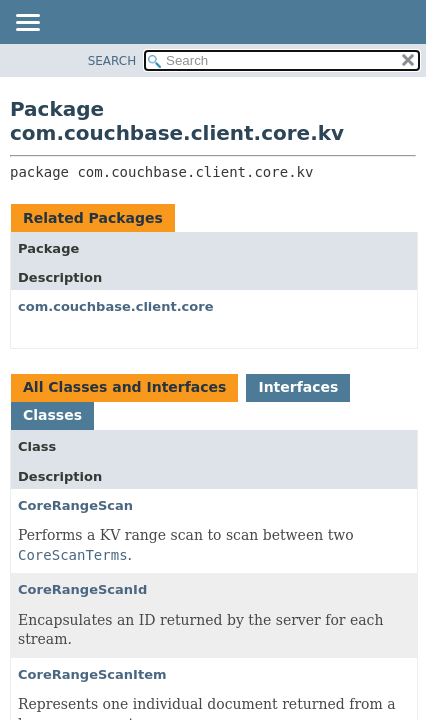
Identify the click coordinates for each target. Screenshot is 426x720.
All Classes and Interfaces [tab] (124, 387)
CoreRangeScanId (82, 589)
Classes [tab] (52, 415)
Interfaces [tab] (298, 387)
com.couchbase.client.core (116, 306)
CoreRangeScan (75, 505)
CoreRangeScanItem (92, 674)
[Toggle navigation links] (27, 24)
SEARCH (112, 61)
